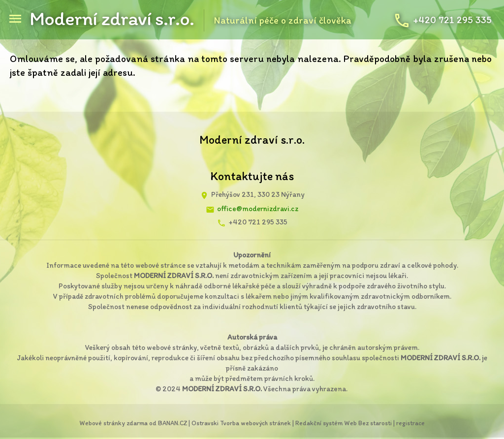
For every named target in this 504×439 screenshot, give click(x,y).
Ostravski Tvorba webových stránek (241, 423)
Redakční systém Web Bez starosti (344, 423)
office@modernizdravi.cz (258, 209)
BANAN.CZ (173, 423)
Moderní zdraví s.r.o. (112, 18)
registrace (410, 423)
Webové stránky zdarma (113, 423)
